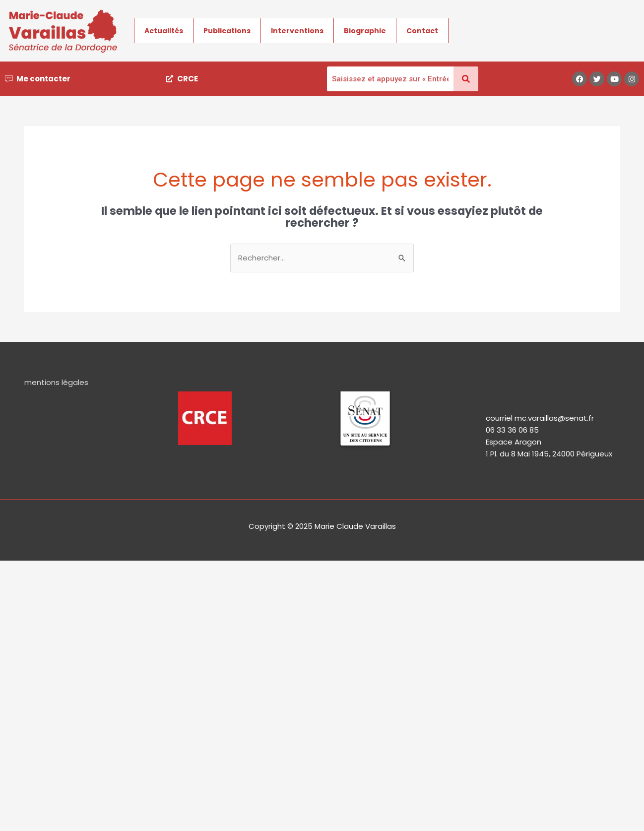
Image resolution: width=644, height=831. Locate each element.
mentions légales (56, 382)
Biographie (365, 31)
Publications (227, 31)
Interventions (297, 31)
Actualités (164, 31)
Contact (422, 31)
